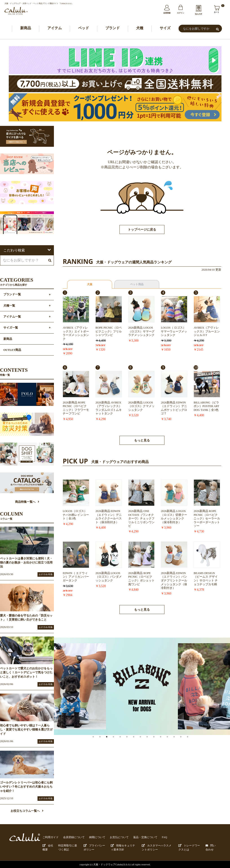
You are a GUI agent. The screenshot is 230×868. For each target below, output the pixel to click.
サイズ (165, 28)
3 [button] (111, 742)
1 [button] (98, 742)
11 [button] (165, 742)
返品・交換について (138, 838)
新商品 (26, 28)
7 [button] (138, 742)
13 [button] (179, 742)
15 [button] (192, 742)
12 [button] (172, 742)
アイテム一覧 (12, 317)
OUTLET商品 (12, 350)
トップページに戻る (142, 230)
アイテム (55, 28)
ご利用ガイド (50, 838)
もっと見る (142, 441)
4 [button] (118, 742)
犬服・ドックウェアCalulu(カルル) (112, 864)
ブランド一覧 (12, 295)
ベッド (84, 28)
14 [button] (186, 742)
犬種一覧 (9, 306)
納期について (93, 838)
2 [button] (105, 742)
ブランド (113, 28)
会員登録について (72, 838)
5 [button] (125, 742)
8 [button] (145, 742)
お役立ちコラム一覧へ (27, 811)
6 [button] (132, 742)
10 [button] (159, 742)
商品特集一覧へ (27, 502)
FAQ (156, 838)
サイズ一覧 (11, 328)
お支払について (114, 838)
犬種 (140, 28)
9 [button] (152, 742)
